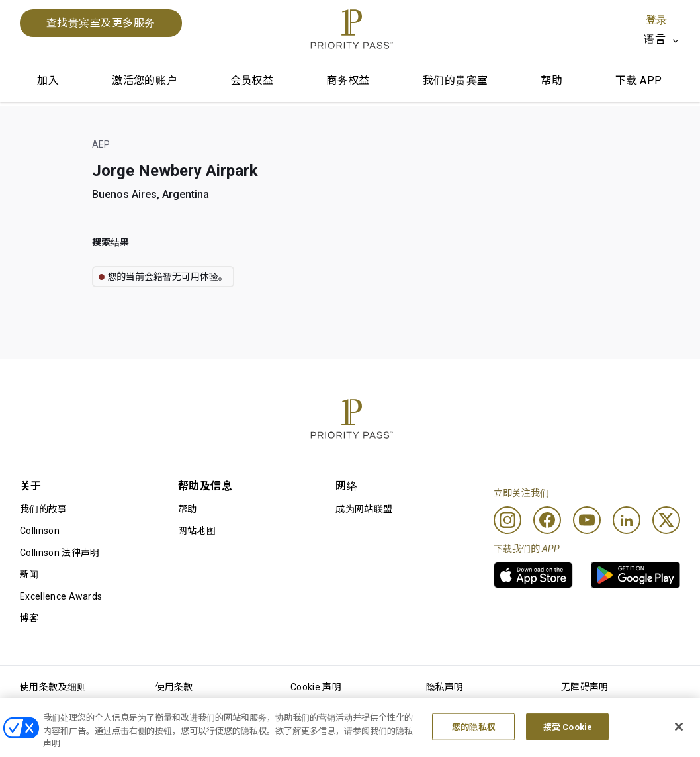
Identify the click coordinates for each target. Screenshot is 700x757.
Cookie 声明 (316, 687)
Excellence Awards (61, 596)
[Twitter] (666, 520)
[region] (350, 728)
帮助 (551, 80)
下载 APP (638, 80)
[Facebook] (547, 520)
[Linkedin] (627, 520)
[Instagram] (507, 520)
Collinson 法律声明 (60, 553)
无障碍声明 (585, 687)
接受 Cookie (568, 726)
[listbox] (662, 40)
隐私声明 (445, 687)
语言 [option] (655, 39)
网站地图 (197, 531)
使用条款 (174, 687)
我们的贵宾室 (455, 80)
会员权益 (252, 80)
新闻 (29, 574)
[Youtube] (587, 520)
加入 (48, 80)
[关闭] (679, 727)
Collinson (40, 531)
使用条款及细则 (53, 687)
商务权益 (348, 80)
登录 (656, 20)
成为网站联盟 (364, 509)
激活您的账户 (144, 80)
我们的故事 (44, 509)
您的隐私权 (474, 726)
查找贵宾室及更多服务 (101, 23)
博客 (29, 618)
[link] (533, 575)
